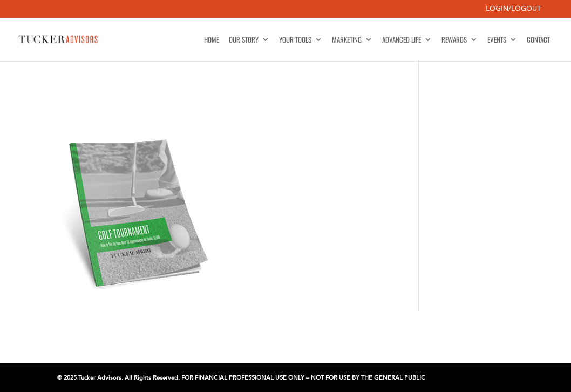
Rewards (454, 40)
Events (497, 40)
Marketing (347, 40)
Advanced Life (402, 40)
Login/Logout (513, 9)
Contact (538, 40)
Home (212, 40)
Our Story (244, 40)
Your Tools (295, 40)
